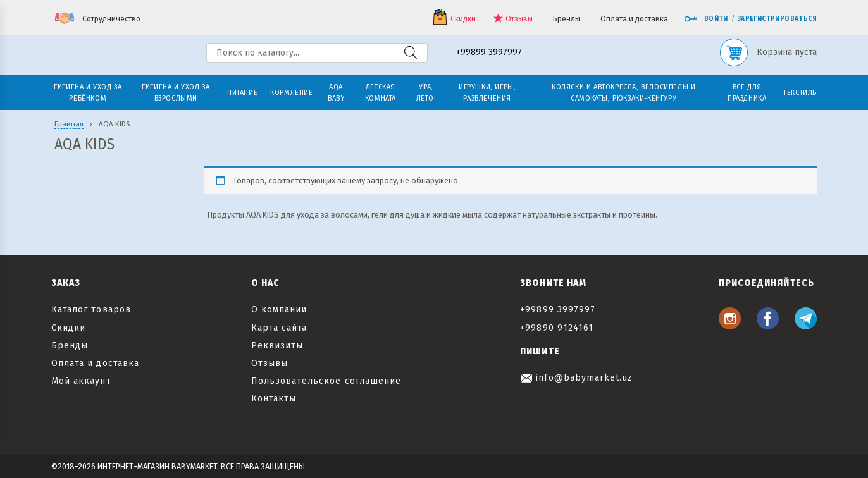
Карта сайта (279, 328)
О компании (279, 309)
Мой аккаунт (81, 381)
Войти (706, 19)
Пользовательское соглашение (326, 381)
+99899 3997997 (489, 53)
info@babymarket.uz (576, 378)
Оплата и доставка (634, 19)
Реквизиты (277, 346)
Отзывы (519, 19)
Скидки (463, 19)
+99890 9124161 (557, 328)
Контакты (274, 399)
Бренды (567, 19)
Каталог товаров (91, 309)
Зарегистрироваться (777, 19)
